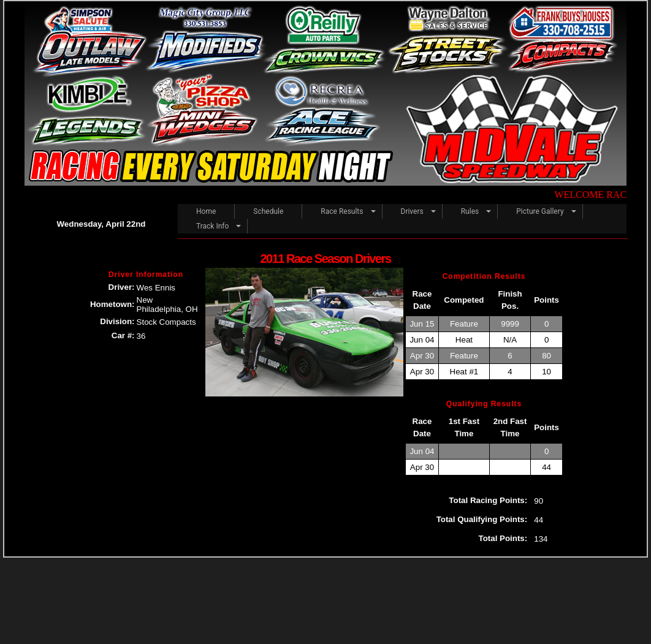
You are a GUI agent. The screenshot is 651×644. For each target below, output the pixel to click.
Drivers (412, 211)
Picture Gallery (540, 211)
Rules (470, 211)
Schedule (268, 211)
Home (206, 211)
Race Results (342, 211)
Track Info (212, 226)
